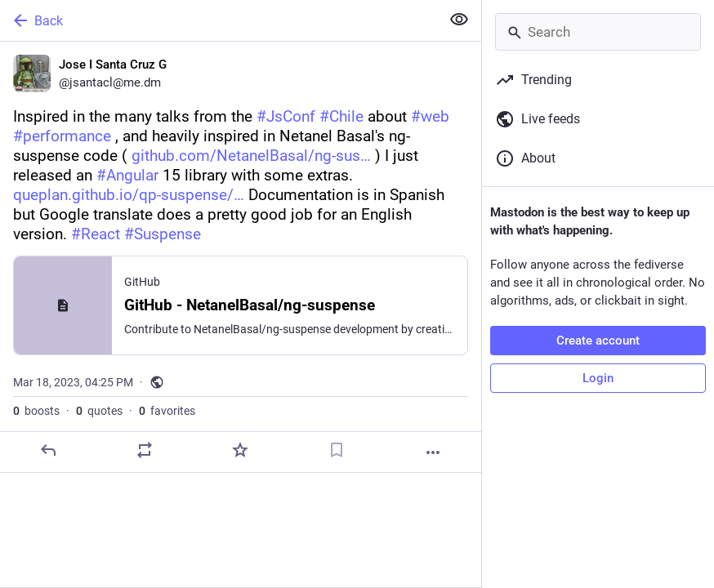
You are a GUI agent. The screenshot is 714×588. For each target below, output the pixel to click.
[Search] (598, 32)
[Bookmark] (337, 450)
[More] (433, 452)
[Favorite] (240, 450)
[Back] (219, 20)
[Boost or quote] (145, 450)
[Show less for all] (459, 20)
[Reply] (48, 450)
